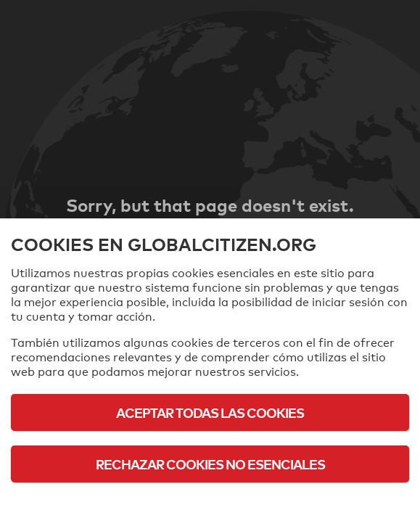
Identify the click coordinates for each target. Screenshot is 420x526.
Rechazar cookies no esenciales (210, 464)
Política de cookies (210, 504)
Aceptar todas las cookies (210, 412)
